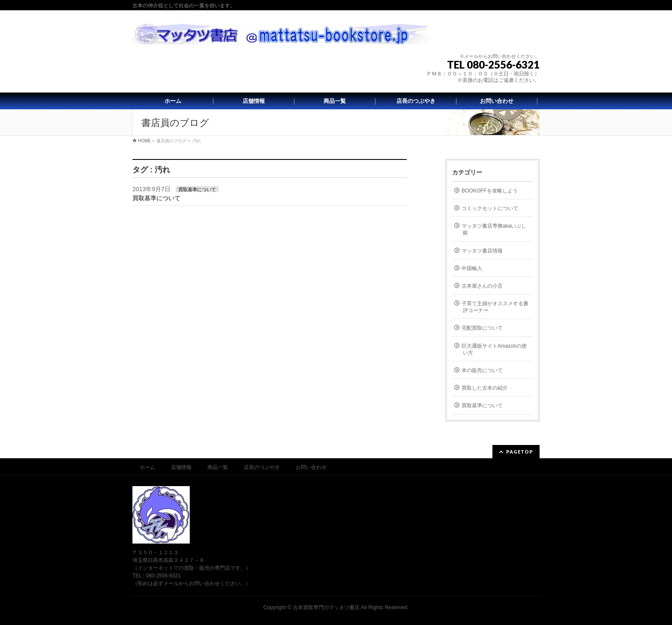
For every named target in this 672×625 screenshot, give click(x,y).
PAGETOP (520, 452)
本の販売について (482, 370)
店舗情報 (181, 467)
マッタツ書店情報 (482, 251)
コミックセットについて (490, 208)
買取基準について (197, 189)
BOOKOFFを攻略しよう (490, 191)
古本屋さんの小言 (482, 286)
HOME (144, 141)
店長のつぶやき (262, 467)
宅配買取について (482, 328)
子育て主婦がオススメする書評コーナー (495, 307)
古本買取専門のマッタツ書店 (326, 607)
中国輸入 (472, 268)
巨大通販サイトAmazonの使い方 (494, 349)
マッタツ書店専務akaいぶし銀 (494, 229)
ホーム (147, 467)
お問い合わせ (311, 467)
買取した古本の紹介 (485, 388)
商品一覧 (218, 467)
